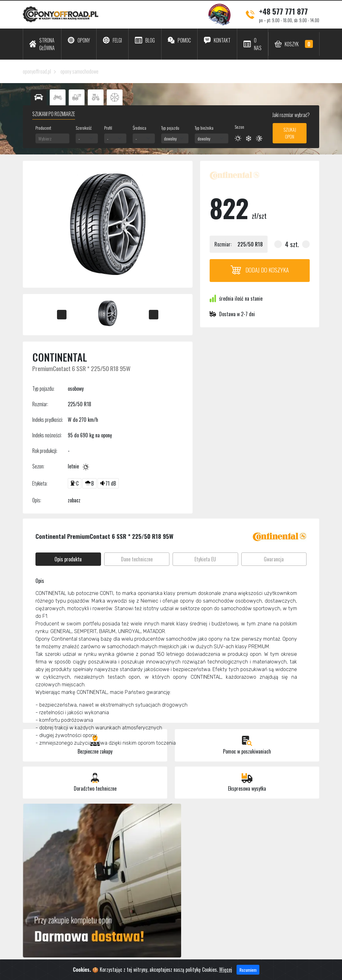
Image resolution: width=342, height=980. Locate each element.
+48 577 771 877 (283, 11)
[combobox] (52, 138)
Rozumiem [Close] (248, 972)
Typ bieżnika (204, 128)
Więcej (226, 972)
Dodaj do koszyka (260, 270)
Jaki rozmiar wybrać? (291, 115)
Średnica (139, 128)
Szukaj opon (290, 133)
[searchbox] (52, 138)
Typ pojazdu (170, 128)
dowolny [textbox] (170, 138)
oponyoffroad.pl (37, 71)
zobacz (74, 500)
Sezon (239, 127)
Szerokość (84, 128)
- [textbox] (79, 138)
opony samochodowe (79, 71)
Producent (43, 128)
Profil (108, 128)
